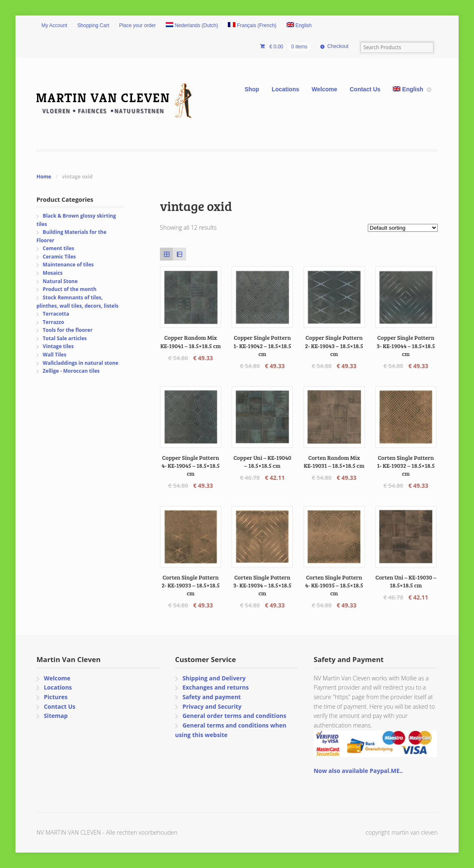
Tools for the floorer (68, 330)
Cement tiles (59, 248)
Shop (252, 89)
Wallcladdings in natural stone (81, 363)
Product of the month (70, 289)
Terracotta (56, 314)
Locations (285, 89)
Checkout (338, 46)
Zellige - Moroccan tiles (71, 371)
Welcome (324, 89)
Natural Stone (60, 281)
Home (44, 177)
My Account (54, 25)
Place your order (137, 25)
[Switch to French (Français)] (252, 26)
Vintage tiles (58, 346)
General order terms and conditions (234, 716)
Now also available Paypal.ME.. (358, 771)
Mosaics (53, 273)
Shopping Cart (93, 25)
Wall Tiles (55, 355)
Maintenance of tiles (68, 265)
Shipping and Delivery (214, 678)
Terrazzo (54, 322)
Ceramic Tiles (59, 257)
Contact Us (365, 89)
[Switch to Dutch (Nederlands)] (192, 26)
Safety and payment (212, 697)
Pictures (56, 697)
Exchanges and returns (216, 687)
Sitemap (56, 716)
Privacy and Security (212, 706)
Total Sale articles (65, 338)
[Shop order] (403, 228)
